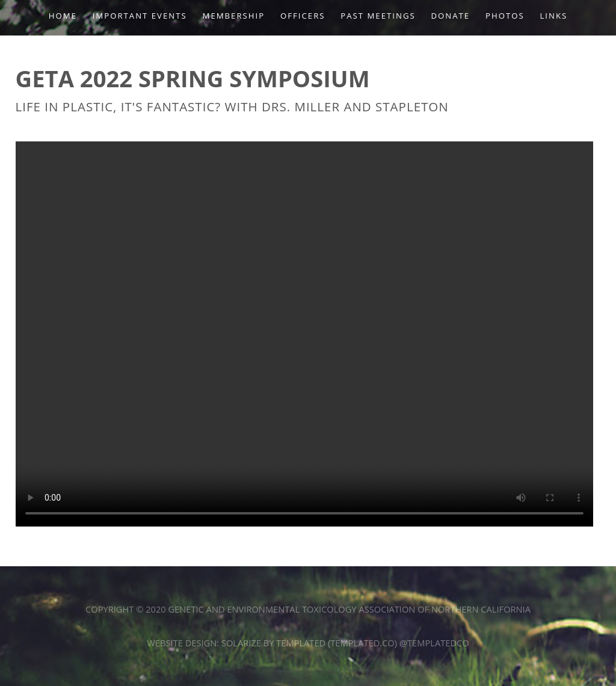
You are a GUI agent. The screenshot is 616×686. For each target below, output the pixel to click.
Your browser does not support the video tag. (304, 334)
